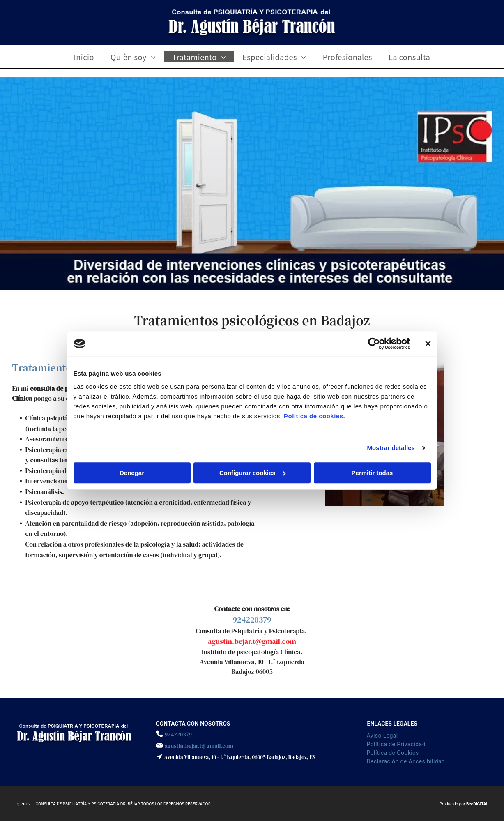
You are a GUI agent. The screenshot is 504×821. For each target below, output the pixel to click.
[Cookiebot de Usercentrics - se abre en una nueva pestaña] (374, 344)
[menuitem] (84, 57)
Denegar (132, 473)
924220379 (252, 620)
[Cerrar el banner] (428, 344)
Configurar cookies (252, 473)
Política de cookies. (314, 416)
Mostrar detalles (391, 448)
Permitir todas (372, 473)
